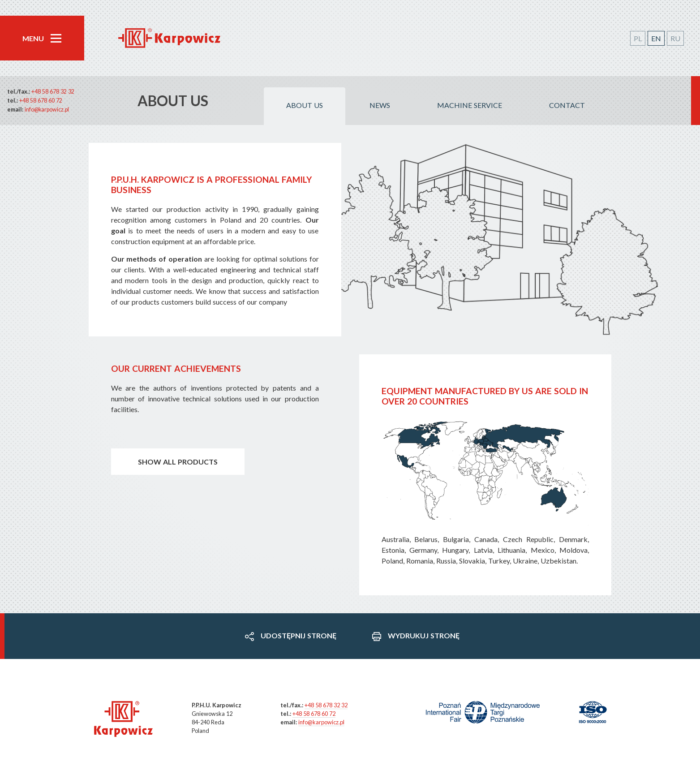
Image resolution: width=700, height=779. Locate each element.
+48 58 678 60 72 (41, 101)
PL (638, 38)
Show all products (178, 462)
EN (656, 38)
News (380, 105)
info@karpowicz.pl (47, 110)
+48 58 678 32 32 (53, 92)
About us (305, 105)
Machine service (470, 105)
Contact (567, 105)
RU (675, 38)
